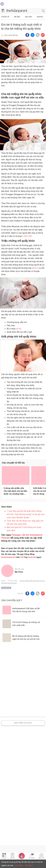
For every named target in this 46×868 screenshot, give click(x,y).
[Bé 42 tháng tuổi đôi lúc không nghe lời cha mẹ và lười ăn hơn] (23, 638)
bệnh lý (35, 268)
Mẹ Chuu (19, 572)
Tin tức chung (12, 581)
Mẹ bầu (17, 17)
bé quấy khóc (6, 588)
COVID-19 (5, 17)
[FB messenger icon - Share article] (33, 35)
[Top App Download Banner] (23, 4)
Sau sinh (28, 17)
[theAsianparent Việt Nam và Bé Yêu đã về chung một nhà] (23, 610)
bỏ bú (19, 329)
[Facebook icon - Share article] (27, 35)
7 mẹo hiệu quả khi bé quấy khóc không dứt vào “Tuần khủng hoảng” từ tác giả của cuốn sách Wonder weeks (26, 514)
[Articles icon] (12, 856)
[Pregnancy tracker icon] (22, 856)
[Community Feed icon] (32, 856)
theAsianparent (8, 557)
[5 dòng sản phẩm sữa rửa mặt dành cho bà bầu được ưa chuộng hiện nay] (16, 476)
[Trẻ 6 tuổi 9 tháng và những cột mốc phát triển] (23, 624)
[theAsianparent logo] (17, 11)
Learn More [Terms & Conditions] (19, 866)
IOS (22, 557)
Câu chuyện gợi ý (12, 600)
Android (32, 557)
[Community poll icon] (41, 856)
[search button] (43, 11)
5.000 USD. (27, 236)
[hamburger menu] (3, 11)
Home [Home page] (3, 581)
